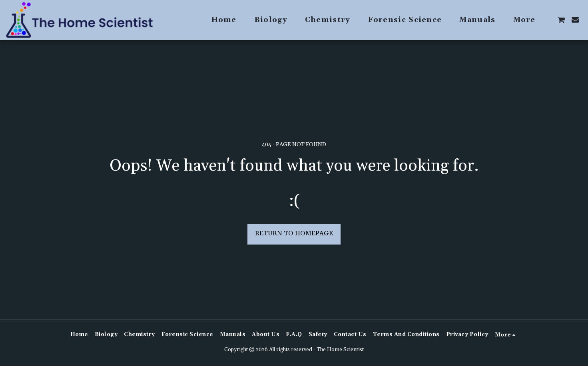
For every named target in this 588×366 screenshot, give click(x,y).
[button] (561, 20)
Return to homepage (294, 234)
